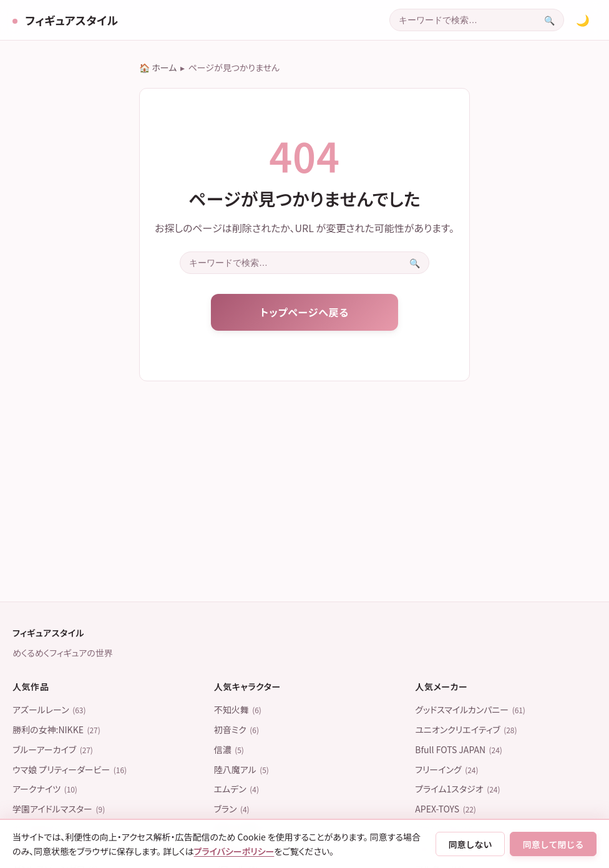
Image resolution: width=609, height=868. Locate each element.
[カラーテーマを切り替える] (583, 20)
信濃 (229, 749)
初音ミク (236, 729)
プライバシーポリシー (234, 851)
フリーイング (446, 769)
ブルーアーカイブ (53, 749)
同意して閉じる (553, 844)
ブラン (232, 809)
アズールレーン (49, 710)
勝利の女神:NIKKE (56, 729)
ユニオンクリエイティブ (466, 729)
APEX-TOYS (446, 809)
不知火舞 (238, 710)
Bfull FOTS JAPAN (459, 749)
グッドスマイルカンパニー (470, 710)
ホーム (164, 67)
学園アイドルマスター (59, 809)
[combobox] (463, 20)
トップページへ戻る (304, 312)
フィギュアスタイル (70, 20)
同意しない (470, 844)
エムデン (236, 789)
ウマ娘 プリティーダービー (70, 769)
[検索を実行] (549, 20)
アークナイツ (45, 789)
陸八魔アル (241, 769)
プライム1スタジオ (457, 789)
